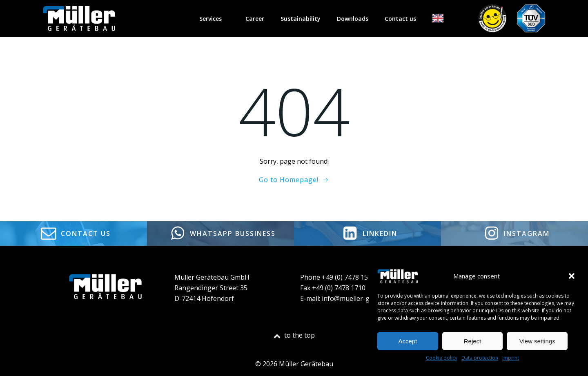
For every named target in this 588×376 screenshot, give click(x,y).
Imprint (511, 358)
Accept (408, 341)
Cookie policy (442, 358)
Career (255, 19)
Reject (473, 341)
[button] (572, 276)
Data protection (480, 358)
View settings (537, 341)
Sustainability (301, 19)
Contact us (400, 19)
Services (214, 19)
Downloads (353, 19)
